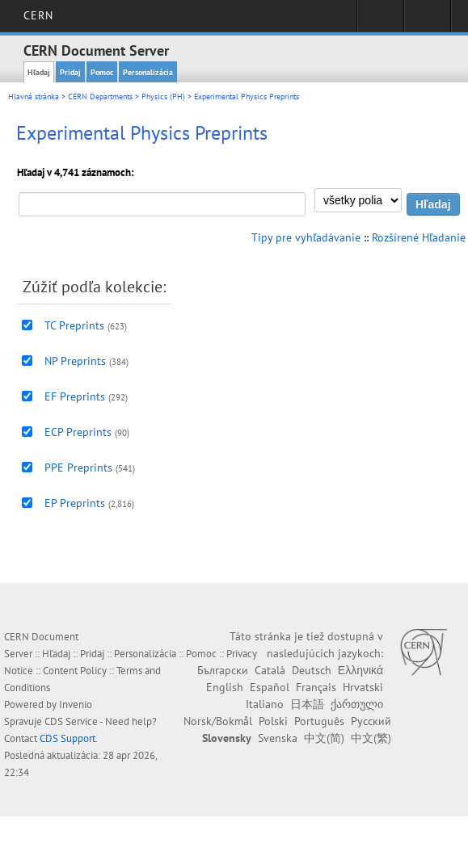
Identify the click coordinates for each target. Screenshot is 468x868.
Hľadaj (39, 72)
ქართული (357, 704)
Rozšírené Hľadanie (419, 237)
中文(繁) (371, 738)
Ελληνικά (360, 670)
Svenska (278, 738)
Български (223, 670)
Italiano (265, 704)
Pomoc (102, 72)
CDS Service (71, 721)
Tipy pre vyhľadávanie (306, 237)
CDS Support (67, 738)
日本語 (307, 704)
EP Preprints (75, 503)
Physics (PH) (163, 96)
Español (270, 687)
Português (319, 721)
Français (316, 687)
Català (270, 670)
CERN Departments (100, 96)
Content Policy (75, 671)
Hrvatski (363, 687)
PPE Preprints (78, 468)
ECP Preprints (78, 432)
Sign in (380, 21)
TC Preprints (74, 325)
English (225, 687)
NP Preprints (75, 361)
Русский (371, 721)
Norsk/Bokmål (218, 721)
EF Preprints (75, 396)
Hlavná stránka (34, 96)
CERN (38, 15)
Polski (273, 721)
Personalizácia (148, 72)
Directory (427, 21)
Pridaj (70, 72)
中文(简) (324, 738)
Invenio (76, 704)
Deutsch (312, 670)
